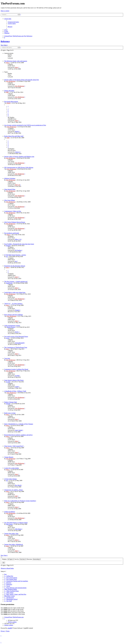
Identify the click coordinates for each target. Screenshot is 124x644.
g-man (17, 387)
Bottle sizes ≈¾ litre (10, 413)
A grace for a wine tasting (11, 468)
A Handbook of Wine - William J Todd (15, 391)
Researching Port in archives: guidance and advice (18, 435)
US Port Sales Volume (10, 479)
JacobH (17, 376)
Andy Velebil (19, 430)
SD (7, 480)
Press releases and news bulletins (14, 315)
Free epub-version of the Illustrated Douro (16, 336)
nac (7, 256)
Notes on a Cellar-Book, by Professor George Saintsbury (20, 501)
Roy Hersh (18, 485)
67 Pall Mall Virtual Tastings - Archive (15, 255)
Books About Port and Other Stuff (14, 136)
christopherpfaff (19, 343)
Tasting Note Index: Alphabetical (14, 544)
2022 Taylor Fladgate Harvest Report (15, 222)
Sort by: (20, 559)
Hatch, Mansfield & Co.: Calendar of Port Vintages (19, 424)
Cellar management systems (12, 326)
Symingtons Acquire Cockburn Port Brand (16, 369)
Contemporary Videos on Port (13, 211)
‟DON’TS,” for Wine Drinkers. (13, 304)
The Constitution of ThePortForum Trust (16, 347)
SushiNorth (9, 283)
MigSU (17, 132)
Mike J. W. (18, 239)
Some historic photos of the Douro (14, 380)
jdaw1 (8, 63)
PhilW (9, 103)
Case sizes (7, 358)
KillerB (8, 404)
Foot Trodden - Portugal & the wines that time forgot (19, 244)
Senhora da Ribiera (10, 512)
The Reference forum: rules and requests (16, 61)
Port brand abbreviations (11, 102)
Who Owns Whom (9, 200)
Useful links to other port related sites (15, 292)
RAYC (17, 332)
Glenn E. (17, 152)
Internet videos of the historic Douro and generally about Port (22, 80)
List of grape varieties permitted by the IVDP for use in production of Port (25, 125)
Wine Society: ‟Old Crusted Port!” (14, 446)
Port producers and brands (12, 233)
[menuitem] (13, 22)
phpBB (10, 628)
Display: (8, 559)
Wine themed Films (10, 189)
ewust (8, 338)
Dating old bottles (9, 91)
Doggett (8, 246)
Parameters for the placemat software (15, 266)
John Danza (9, 524)
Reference (5, 41)
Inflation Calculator (10, 178)
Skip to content (5, 11)
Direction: (34, 559)
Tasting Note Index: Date (11, 534)
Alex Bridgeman (11, 81)
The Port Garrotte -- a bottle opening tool (16, 282)
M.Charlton (18, 250)
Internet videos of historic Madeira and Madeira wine (19, 157)
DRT (7, 92)
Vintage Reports (9, 457)
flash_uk (17, 185)
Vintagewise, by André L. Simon (13, 490)
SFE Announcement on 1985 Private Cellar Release (19, 167)
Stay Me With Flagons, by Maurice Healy (16, 523)
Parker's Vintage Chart (11, 402)
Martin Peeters (11, 327)
